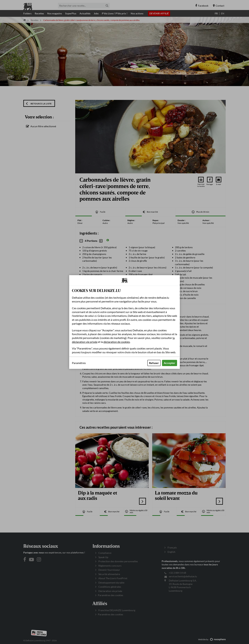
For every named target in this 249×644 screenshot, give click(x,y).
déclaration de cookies (117, 342)
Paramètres (79, 363)
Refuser (154, 363)
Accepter (170, 363)
